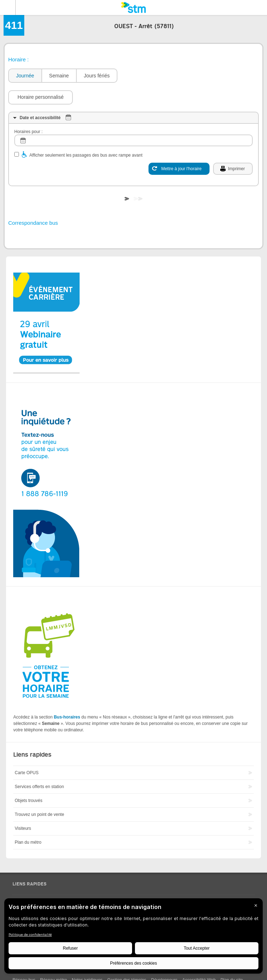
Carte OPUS (27, 751)
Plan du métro (28, 821)
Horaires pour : (28, 110)
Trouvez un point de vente (39, 793)
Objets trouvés (28, 779)
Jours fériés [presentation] (97, 76)
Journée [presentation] (25, 76)
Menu (8, 7)
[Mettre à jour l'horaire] (179, 147)
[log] (133, 119)
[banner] (133, 7)
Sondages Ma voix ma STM (38, 881)
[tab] (25, 76)
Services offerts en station (39, 765)
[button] (153, 76)
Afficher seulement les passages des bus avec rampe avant (86, 134)
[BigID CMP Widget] (133, 938)
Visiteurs (23, 807)
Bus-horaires (67, 696)
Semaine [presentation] (59, 76)
